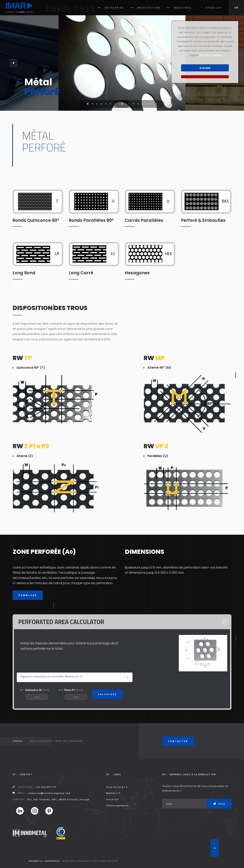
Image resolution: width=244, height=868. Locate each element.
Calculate (107, 694)
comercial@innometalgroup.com (49, 793)
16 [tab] (156, 104)
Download (28, 595)
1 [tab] (88, 104)
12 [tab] (138, 104)
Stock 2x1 (214, 8)
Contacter (178, 741)
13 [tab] (143, 104)
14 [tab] (147, 104)
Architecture (149, 8)
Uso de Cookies (210, 55)
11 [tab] (133, 104)
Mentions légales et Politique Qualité (90, 861)
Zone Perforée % (117, 787)
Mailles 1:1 (113, 793)
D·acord (205, 68)
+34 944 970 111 (46, 787)
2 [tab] (92, 104)
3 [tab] (97, 104)
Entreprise (114, 8)
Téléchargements (117, 806)
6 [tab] (111, 104)
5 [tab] (106, 104)
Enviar (219, 804)
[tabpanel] (122, 63)
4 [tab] (101, 104)
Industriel (183, 8)
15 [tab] (152, 104)
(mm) (34, 690)
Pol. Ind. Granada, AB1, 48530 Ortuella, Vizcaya (58, 799)
